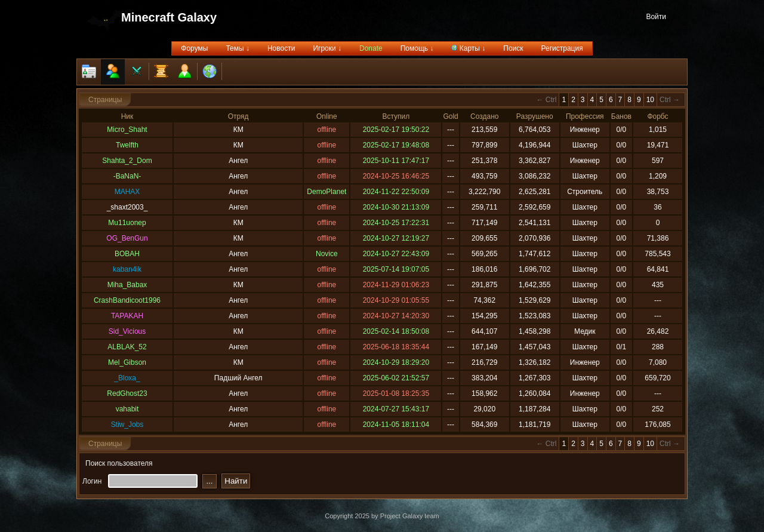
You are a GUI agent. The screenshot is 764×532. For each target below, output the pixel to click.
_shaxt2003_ (127, 207)
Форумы (194, 48)
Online (327, 116)
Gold (450, 116)
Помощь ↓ (417, 48)
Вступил (396, 116)
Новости (281, 48)
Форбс (657, 116)
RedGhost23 (127, 393)
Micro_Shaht (127, 130)
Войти (656, 17)
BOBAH (127, 254)
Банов (621, 116)
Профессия (585, 116)
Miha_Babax (127, 285)
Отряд (238, 116)
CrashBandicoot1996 (127, 300)
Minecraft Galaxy (169, 17)
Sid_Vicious (127, 331)
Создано (484, 116)
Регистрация (562, 48)
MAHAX (127, 192)
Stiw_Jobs (127, 425)
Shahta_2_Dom (127, 161)
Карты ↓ (468, 48)
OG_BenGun (127, 238)
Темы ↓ (238, 48)
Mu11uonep (127, 223)
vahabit (127, 409)
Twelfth (127, 145)
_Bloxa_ (127, 378)
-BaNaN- (127, 176)
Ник (127, 116)
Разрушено (535, 116)
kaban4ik (127, 269)
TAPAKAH (127, 316)
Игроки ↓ (327, 48)
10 (650, 100)
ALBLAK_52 (127, 347)
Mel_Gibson (127, 362)
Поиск (513, 48)
